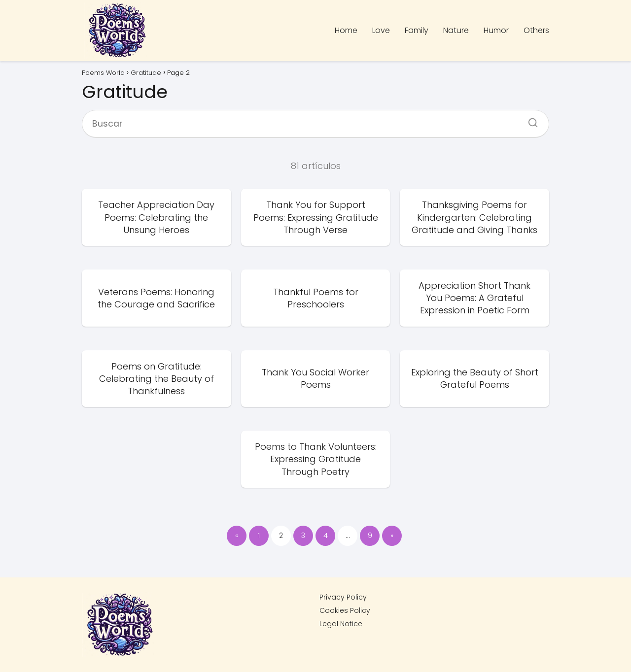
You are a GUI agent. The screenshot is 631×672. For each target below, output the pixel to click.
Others (536, 30)
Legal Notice (341, 624)
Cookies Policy (345, 610)
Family (417, 30)
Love (381, 30)
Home (346, 30)
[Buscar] (529, 120)
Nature (456, 30)
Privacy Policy (343, 597)
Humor (496, 30)
